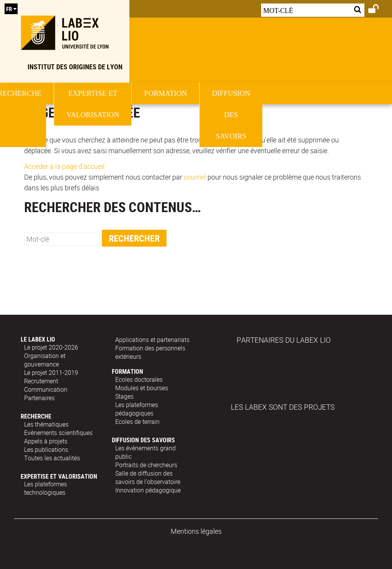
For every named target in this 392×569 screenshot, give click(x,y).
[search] (62, 239)
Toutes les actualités (52, 458)
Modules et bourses (142, 388)
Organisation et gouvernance (45, 360)
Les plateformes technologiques (46, 488)
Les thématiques (46, 424)
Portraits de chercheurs (146, 465)
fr (9, 9)
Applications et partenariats (152, 340)
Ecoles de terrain (137, 422)
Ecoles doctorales (139, 379)
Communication (46, 389)
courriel (195, 177)
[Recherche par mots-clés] (313, 10)
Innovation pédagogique (148, 490)
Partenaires (39, 398)
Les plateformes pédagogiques (137, 409)
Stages (124, 396)
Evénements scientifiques (58, 433)
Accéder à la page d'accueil (64, 166)
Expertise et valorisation (195, 104)
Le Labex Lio (52, 115)
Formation (276, 93)
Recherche (113, 93)
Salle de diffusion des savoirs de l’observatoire (148, 477)
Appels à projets (46, 441)
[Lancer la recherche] (358, 9)
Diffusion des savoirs (143, 440)
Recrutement (41, 381)
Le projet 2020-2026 (51, 347)
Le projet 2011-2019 (51, 373)
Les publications (46, 450)
